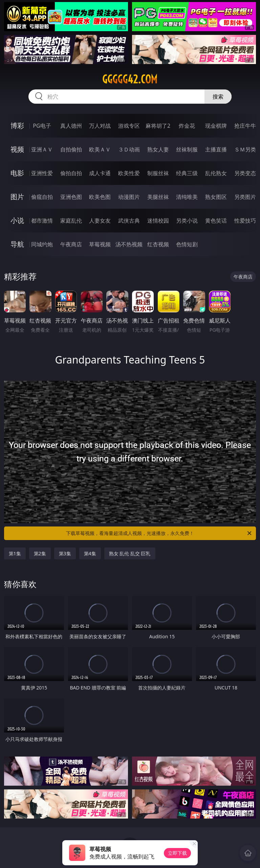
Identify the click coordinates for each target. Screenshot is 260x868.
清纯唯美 (187, 197)
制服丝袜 (158, 173)
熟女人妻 (158, 149)
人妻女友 (100, 221)
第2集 (40, 553)
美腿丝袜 (158, 197)
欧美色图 (100, 197)
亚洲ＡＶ (42, 149)
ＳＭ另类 (245, 149)
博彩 (17, 126)
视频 (17, 149)
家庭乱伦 (71, 221)
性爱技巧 (245, 221)
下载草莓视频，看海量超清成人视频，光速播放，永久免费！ (159, 533)
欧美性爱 (129, 173)
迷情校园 (158, 221)
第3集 (65, 553)
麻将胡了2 (158, 126)
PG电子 (42, 126)
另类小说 (187, 221)
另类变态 (245, 173)
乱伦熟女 (216, 173)
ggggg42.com (130, 79)
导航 (17, 244)
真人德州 (71, 126)
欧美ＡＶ (100, 149)
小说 (17, 220)
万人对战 (100, 126)
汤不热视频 (129, 244)
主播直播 (216, 149)
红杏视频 (158, 244)
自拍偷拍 (71, 149)
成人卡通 (100, 173)
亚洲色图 (71, 197)
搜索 (218, 97)
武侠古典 (129, 221)
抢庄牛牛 (245, 126)
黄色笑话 (216, 221)
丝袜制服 (187, 149)
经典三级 (187, 173)
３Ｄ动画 (129, 149)
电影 (17, 173)
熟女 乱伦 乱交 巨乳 (130, 553)
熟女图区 (216, 197)
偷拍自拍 (71, 173)
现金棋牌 (216, 126)
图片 (17, 197)
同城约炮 (42, 244)
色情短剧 (187, 244)
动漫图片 (129, 197)
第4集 (90, 553)
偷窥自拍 (42, 197)
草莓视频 (100, 244)
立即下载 (177, 853)
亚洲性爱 (42, 173)
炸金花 (187, 126)
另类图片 (245, 197)
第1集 (15, 553)
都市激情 (42, 221)
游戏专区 (129, 126)
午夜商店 (71, 244)
